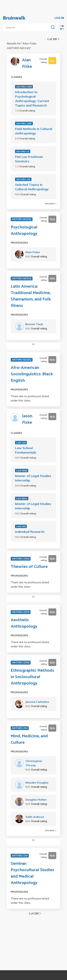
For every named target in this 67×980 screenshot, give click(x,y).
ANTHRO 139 (23, 179)
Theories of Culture (29, 567)
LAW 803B (22, 471)
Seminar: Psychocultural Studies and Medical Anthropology (33, 873)
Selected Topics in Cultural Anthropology (32, 187)
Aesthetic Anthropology (24, 623)
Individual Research (30, 532)
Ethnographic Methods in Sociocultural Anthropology (32, 677)
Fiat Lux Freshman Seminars (29, 159)
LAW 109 (21, 443)
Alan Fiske (27, 63)
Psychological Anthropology (24, 231)
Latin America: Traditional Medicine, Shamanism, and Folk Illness (31, 296)
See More (51, 203)
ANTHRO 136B (24, 87)
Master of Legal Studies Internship (33, 478)
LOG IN (59, 18)
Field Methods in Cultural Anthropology (33, 131)
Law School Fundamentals (26, 450)
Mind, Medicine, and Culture (29, 739)
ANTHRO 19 (23, 151)
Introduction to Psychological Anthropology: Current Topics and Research (32, 99)
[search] (27, 27)
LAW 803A (22, 498)
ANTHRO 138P (24, 123)
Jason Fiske (27, 419)
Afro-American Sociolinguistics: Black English (32, 374)
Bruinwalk (14, 18)
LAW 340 (21, 526)
